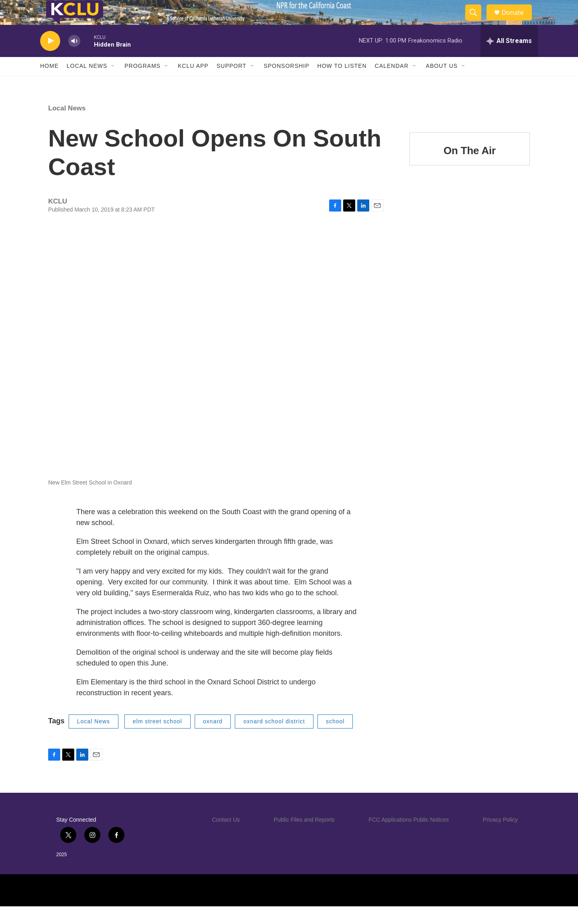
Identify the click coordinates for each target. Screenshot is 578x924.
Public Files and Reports (304, 837)
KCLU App (193, 83)
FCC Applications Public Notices (409, 837)
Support (231, 83)
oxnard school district (274, 739)
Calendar (392, 83)
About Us (442, 83)
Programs (142, 83)
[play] (50, 58)
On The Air (470, 168)
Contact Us (226, 837)
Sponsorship (287, 83)
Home (49, 83)
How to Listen (342, 83)
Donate (517, 21)
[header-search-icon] (477, 21)
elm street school (158, 739)
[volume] (74, 58)
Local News (87, 83)
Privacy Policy (500, 837)
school (335, 739)
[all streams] (509, 58)
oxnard (213, 739)
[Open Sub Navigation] (113, 83)
